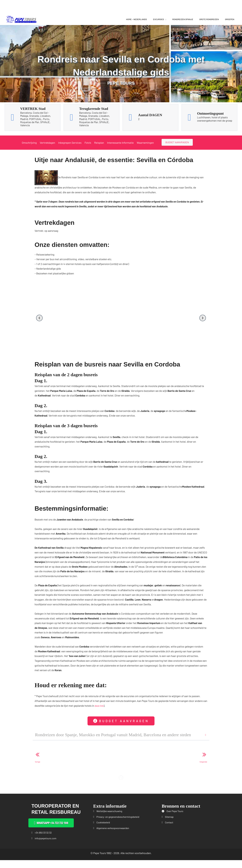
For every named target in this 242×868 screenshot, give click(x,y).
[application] (165, 19)
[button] (39, 318)
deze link (100, 706)
